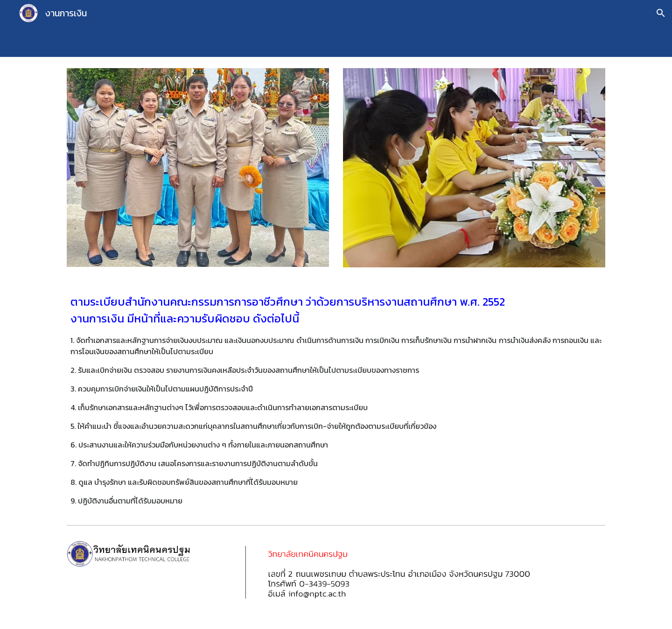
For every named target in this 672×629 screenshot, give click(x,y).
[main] (336, 400)
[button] (661, 13)
